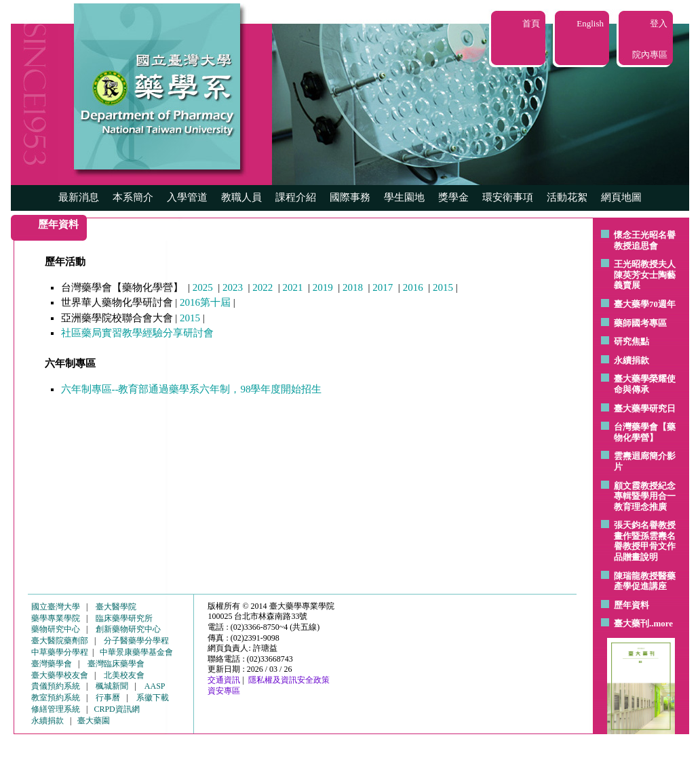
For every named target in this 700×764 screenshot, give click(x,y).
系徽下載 (153, 698)
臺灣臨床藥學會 (116, 664)
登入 (659, 23)
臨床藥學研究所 (124, 618)
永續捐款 (631, 360)
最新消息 (79, 197)
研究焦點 (631, 341)
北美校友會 (124, 675)
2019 (323, 287)
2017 (383, 287)
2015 (443, 287)
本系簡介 (133, 197)
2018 (353, 287)
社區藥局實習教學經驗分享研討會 (137, 333)
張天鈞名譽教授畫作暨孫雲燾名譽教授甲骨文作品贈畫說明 (645, 541)
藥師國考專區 (640, 323)
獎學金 (453, 197)
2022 (262, 287)
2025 (203, 287)
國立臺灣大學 (56, 607)
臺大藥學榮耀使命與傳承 (645, 384)
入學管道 (187, 197)
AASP (155, 686)
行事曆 (108, 698)
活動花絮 (567, 197)
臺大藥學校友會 (60, 675)
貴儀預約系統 (56, 686)
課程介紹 (296, 197)
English (590, 23)
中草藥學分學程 (60, 652)
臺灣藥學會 (52, 664)
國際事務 (350, 197)
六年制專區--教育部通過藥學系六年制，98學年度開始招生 (192, 389)
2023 (233, 287)
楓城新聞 (112, 686)
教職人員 (241, 197)
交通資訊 (224, 680)
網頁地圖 (621, 197)
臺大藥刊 (631, 623)
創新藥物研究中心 (128, 629)
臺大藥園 (94, 721)
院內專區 (650, 55)
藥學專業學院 (56, 618)
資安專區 (224, 691)
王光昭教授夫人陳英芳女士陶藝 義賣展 (645, 275)
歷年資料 (631, 605)
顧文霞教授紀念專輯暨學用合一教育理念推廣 (645, 496)
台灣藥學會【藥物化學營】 (645, 432)
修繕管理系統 (56, 709)
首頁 (531, 23)
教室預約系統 (56, 698)
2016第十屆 (205, 302)
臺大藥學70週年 (645, 304)
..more (661, 623)
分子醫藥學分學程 (136, 641)
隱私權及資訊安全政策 (289, 680)
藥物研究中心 (56, 629)
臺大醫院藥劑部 (60, 641)
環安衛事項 (508, 197)
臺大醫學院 (116, 607)
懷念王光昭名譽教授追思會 (645, 240)
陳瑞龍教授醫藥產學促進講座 (645, 581)
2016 (413, 287)
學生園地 (404, 197)
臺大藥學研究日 (645, 408)
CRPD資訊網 (116, 709)
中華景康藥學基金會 (136, 652)
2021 (293, 287)
